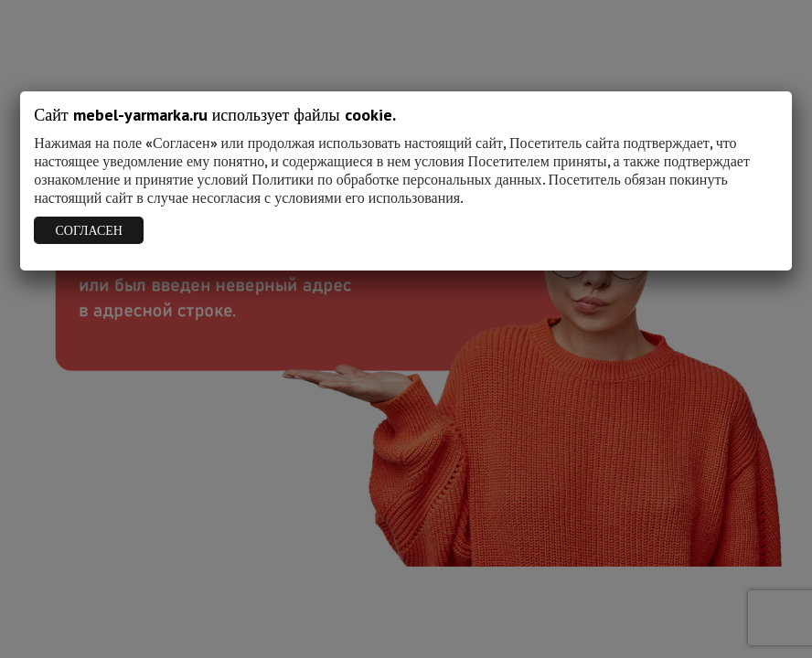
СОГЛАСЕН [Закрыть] (89, 230)
